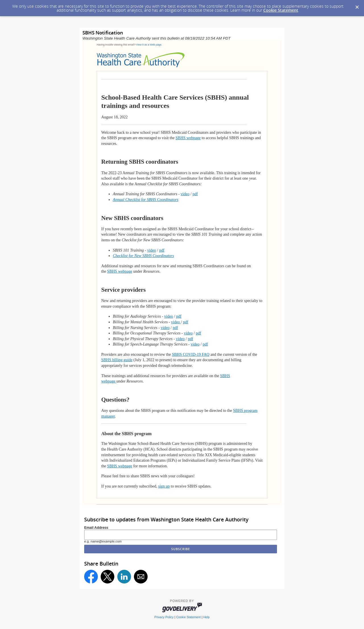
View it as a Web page (149, 45)
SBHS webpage (188, 138)
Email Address (96, 528)
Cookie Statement (281, 10)
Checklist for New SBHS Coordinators (143, 256)
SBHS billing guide (117, 360)
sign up (164, 486)
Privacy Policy (164, 617)
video (185, 194)
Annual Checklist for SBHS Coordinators (146, 200)
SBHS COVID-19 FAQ (191, 354)
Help (206, 617)
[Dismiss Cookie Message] (357, 5)
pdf (195, 194)
